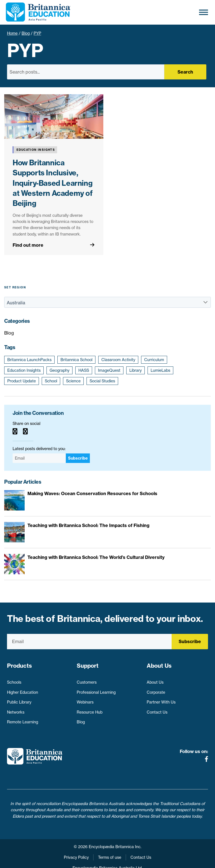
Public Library (19, 700)
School (51, 381)
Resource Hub (90, 709)
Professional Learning (96, 690)
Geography (59, 370)
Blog (26, 33)
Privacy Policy (76, 845)
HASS (84, 370)
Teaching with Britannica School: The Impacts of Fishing (88, 525)
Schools (14, 680)
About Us (155, 680)
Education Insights (24, 370)
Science (73, 381)
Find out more (28, 245)
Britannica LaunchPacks (29, 360)
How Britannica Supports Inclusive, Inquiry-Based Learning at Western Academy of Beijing (53, 183)
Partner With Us (161, 700)
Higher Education (23, 690)
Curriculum (154, 360)
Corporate (156, 690)
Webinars (85, 700)
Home (12, 33)
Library (135, 370)
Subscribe (78, 458)
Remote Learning (23, 719)
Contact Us (157, 709)
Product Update (22, 381)
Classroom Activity (118, 360)
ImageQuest (109, 370)
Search (185, 72)
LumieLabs (160, 370)
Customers (87, 680)
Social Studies (102, 381)
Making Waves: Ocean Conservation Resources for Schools (92, 493)
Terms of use (110, 845)
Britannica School (76, 360)
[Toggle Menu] (204, 12)
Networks (16, 709)
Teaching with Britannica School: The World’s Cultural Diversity (96, 557)
